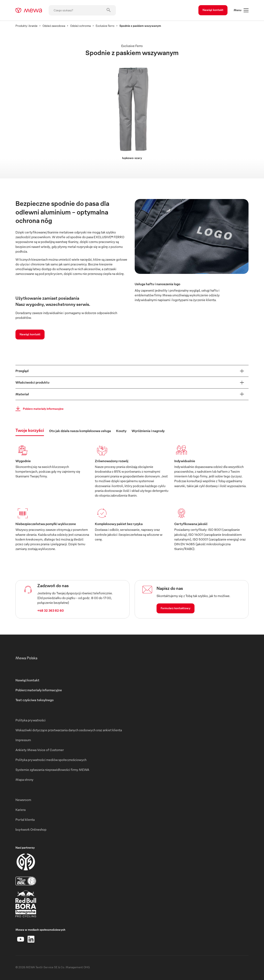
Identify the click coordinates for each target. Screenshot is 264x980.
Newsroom (23, 800)
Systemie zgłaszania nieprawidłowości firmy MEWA (52, 770)
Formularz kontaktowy (176, 608)
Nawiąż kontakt (213, 10)
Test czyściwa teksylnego (35, 700)
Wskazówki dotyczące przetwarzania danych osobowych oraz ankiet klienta (69, 730)
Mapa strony (24, 780)
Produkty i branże (27, 26)
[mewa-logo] (29, 10)
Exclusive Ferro (105, 26)
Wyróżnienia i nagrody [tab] (148, 431)
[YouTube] (21, 939)
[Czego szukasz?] (82, 10)
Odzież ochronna (80, 26)
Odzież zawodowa (54, 26)
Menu (241, 10)
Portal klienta (25, 820)
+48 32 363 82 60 (51, 610)
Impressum (23, 740)
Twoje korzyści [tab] (30, 430)
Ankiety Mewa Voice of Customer (40, 750)
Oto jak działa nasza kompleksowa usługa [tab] (80, 431)
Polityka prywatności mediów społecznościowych (51, 760)
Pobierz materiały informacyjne (38, 409)
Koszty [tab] (121, 431)
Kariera (21, 810)
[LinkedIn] (31, 939)
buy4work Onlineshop (31, 829)
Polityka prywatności (31, 720)
